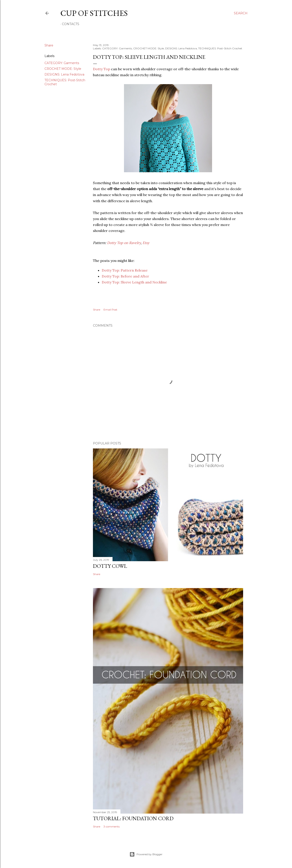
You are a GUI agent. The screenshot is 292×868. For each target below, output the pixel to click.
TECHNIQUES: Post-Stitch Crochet (220, 48)
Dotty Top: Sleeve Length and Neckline (134, 282)
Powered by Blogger (146, 854)
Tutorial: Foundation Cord (133, 818)
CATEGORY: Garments (62, 63)
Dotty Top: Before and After (125, 276)
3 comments (112, 826)
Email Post (110, 310)
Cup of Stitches (94, 13)
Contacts (71, 24)
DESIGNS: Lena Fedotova (64, 74)
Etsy (146, 243)
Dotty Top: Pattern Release (125, 270)
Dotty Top (102, 69)
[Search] (241, 13)
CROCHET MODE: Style (63, 69)
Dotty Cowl (110, 566)
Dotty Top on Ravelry (124, 243)
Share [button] (49, 45)
